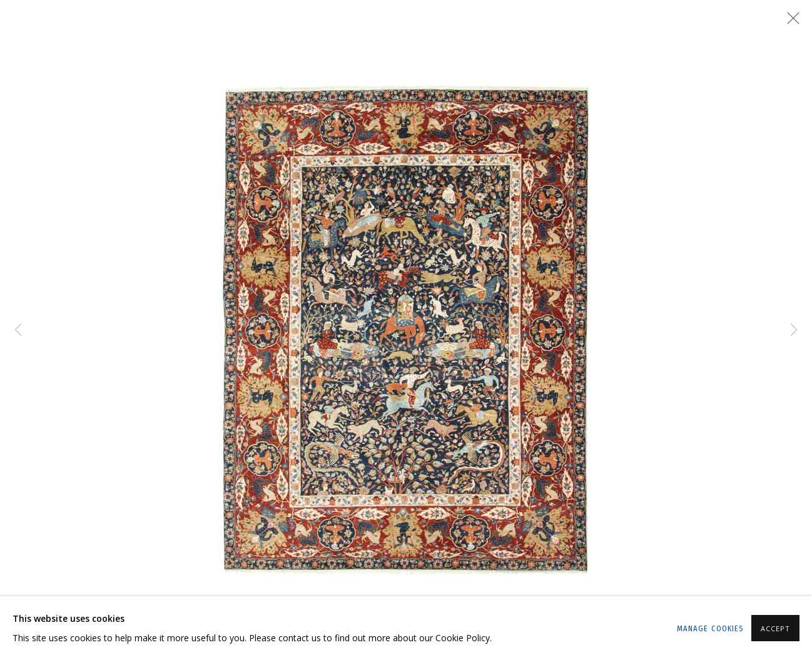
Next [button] (794, 330)
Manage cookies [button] (710, 628)
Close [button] (790, 22)
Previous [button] (18, 330)
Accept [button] (775, 628)
